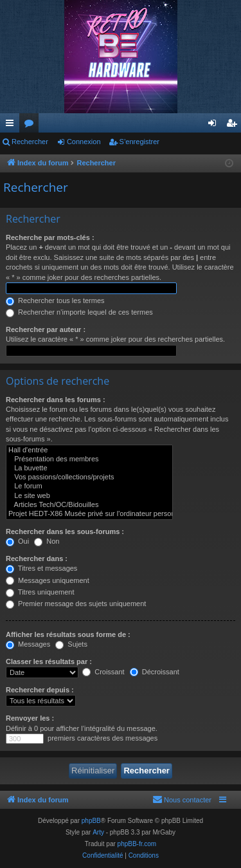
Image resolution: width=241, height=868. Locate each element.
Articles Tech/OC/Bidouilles (89, 505)
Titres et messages (41, 568)
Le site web (89, 496)
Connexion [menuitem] (215, 125)
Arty (98, 832)
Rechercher (30, 142)
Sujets (71, 644)
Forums (31, 125)
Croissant (103, 672)
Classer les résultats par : (49, 661)
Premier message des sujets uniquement (76, 604)
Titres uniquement (40, 592)
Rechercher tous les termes (55, 300)
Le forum (89, 486)
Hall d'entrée (89, 450)
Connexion (84, 142)
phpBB (91, 821)
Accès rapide (12, 125)
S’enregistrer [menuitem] (234, 125)
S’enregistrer (139, 142)
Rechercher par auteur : (46, 329)
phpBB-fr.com (137, 844)
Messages (28, 644)
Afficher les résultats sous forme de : (68, 634)
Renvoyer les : (30, 718)
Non (47, 541)
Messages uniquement (48, 580)
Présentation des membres (89, 459)
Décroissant (155, 672)
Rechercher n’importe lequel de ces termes (79, 312)
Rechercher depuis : (40, 690)
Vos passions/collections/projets (89, 477)
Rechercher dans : (37, 559)
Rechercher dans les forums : (56, 400)
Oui (17, 541)
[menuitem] (182, 800)
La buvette (89, 468)
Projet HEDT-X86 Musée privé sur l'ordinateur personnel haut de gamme (89, 514)
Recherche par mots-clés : (50, 237)
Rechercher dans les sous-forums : (65, 531)
